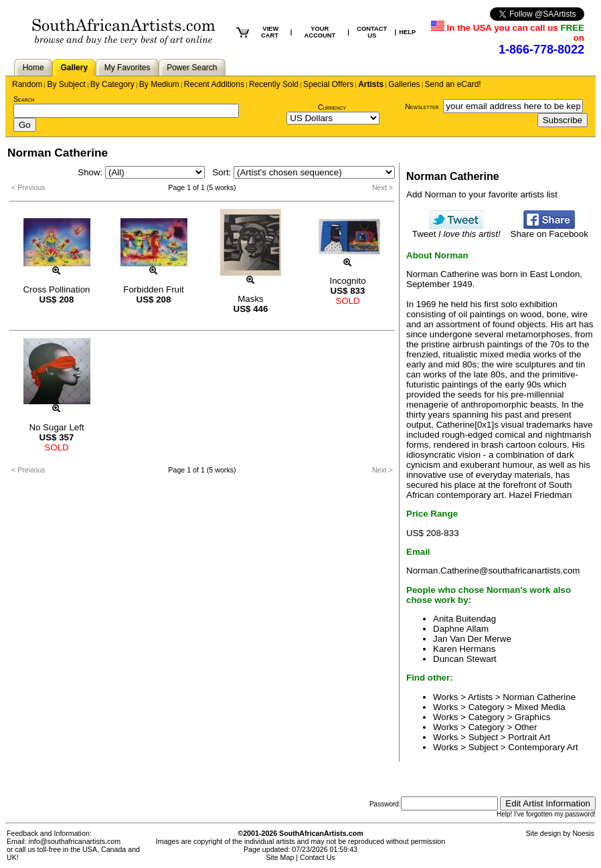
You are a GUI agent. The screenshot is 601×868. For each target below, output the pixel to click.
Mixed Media (540, 707)
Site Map (280, 857)
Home (33, 68)
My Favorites (127, 68)
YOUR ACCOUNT (320, 32)
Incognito (347, 281)
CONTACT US (372, 32)
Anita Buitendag (464, 619)
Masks (251, 299)
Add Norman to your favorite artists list (482, 194)
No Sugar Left (56, 427)
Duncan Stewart (465, 659)
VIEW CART (270, 32)
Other (526, 727)
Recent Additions (214, 84)
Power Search (192, 68)
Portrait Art (529, 737)
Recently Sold (274, 84)
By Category (112, 84)
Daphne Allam (461, 629)
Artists (371, 84)
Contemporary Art (543, 747)
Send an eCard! (453, 84)
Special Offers (328, 84)
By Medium (159, 84)
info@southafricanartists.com (75, 841)
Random (27, 84)
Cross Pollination (56, 289)
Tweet (456, 230)
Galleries (404, 84)
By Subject (66, 84)
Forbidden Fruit (153, 289)
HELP (407, 32)
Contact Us (318, 857)
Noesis (583, 833)
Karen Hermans (464, 649)
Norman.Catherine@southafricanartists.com (493, 571)
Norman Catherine (539, 697)
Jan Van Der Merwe (472, 639)
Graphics (532, 717)
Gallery (74, 68)
